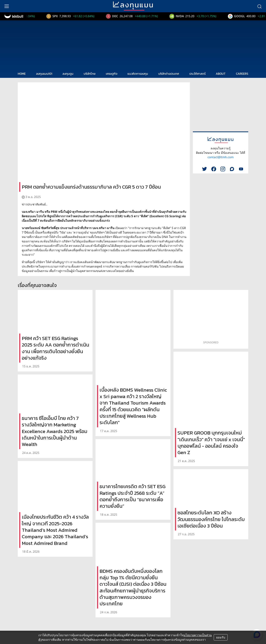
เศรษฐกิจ (112, 74)
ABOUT (221, 74)
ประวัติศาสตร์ (197, 74)
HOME (22, 74)
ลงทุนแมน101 (44, 74)
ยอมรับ (221, 637)
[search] (259, 6)
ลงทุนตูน (68, 74)
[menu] (7, 6)
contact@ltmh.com (220, 157)
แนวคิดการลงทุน (138, 74)
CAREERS (242, 74)
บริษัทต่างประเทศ (169, 74)
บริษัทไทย (90, 74)
